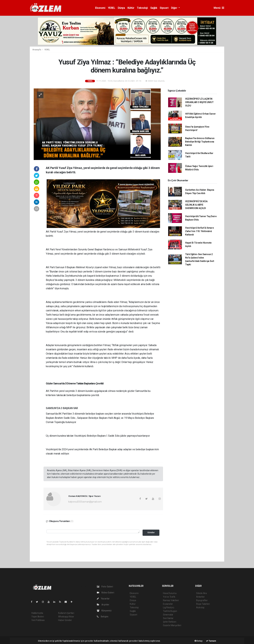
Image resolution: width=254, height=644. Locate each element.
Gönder (151, 532)
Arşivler (103, 605)
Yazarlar (103, 599)
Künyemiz (104, 611)
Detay (199, 641)
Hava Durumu (170, 593)
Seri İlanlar (168, 618)
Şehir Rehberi (170, 622)
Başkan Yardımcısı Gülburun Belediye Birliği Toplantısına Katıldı (200, 142)
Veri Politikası (38, 620)
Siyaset (164, 8)
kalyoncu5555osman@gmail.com (85, 502)
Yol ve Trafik (169, 597)
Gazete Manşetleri (172, 625)
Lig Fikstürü (169, 607)
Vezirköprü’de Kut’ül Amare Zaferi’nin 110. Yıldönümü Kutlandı (199, 231)
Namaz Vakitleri (171, 600)
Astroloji (200, 607)
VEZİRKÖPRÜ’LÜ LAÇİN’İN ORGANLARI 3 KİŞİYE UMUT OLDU (199, 102)
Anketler (200, 597)
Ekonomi (100, 8)
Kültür (131, 8)
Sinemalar (168, 615)
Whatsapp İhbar (66, 617)
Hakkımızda (37, 613)
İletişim (103, 617)
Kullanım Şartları (66, 613)
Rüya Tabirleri (203, 604)
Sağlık (154, 8)
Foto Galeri (105, 587)
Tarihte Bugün (170, 611)
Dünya (121, 8)
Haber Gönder (65, 620)
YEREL (112, 8)
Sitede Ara (201, 593)
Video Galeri (105, 593)
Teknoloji (142, 8)
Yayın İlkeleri (38, 617)
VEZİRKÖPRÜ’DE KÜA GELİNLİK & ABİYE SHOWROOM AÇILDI (196, 205)
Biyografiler (202, 600)
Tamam (211, 641)
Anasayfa (37, 50)
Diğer (175, 8)
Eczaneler (168, 604)
